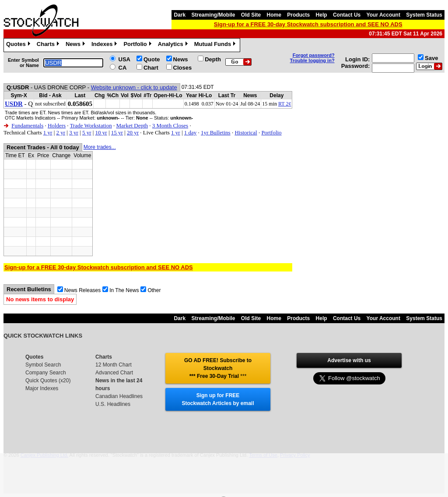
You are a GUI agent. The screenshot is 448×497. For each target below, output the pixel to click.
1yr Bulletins (216, 132)
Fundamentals (27, 125)
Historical (246, 132)
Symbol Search (43, 365)
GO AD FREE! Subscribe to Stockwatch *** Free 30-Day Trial (218, 368)
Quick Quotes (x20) (48, 381)
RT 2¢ (285, 104)
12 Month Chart (114, 365)
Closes (183, 68)
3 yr (74, 132)
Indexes (105, 45)
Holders (57, 125)
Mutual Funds (216, 45)
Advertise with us (349, 360)
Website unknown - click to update (134, 87)
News (76, 45)
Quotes (19, 45)
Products (298, 15)
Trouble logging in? (312, 60)
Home (274, 15)
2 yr (61, 132)
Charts (49, 45)
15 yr (117, 132)
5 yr (87, 132)
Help (322, 15)
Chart (151, 68)
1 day (191, 132)
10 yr (101, 132)
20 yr (133, 132)
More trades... (100, 147)
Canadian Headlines (119, 396)
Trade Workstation (91, 125)
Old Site (251, 15)
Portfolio (138, 45)
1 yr (48, 132)
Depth (213, 59)
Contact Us (347, 15)
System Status (424, 15)
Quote (152, 59)
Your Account (383, 15)
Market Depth (132, 125)
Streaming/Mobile (213, 15)
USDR (14, 104)
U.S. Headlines (113, 404)
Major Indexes (42, 388)
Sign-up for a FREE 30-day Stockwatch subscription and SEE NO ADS (308, 24)
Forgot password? (314, 55)
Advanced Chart (114, 373)
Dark (180, 15)
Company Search (46, 373)
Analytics (174, 45)
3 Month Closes (170, 125)
